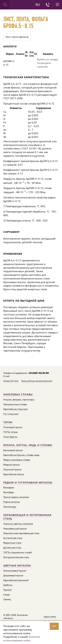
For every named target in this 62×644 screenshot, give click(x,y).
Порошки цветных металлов (18, 524)
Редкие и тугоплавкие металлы (28, 483)
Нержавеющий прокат (15, 529)
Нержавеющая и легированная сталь (27, 517)
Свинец (7, 599)
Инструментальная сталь (16, 557)
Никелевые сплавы (18, 394)
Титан (8, 422)
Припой (7, 590)
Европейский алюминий (16, 580)
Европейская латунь (14, 474)
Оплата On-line (11, 381)
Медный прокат (11, 465)
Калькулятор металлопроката (37, 381)
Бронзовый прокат (13, 450)
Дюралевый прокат (13, 575)
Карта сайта (50, 617)
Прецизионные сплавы (15, 404)
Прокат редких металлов (16, 497)
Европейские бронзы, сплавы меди (21, 455)
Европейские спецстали (15, 409)
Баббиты (8, 585)
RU (38, 5)
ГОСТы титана (10, 432)
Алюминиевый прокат (15, 571)
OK (54, 626)
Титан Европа (10, 437)
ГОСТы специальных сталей (18, 552)
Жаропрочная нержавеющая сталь (21, 533)
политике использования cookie (22, 639)
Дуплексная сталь (12, 548)
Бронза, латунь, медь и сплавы (28, 445)
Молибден (9, 492)
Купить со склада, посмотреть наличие (48, 63)
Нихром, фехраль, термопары (19, 400)
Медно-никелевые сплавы (17, 460)
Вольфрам (9, 487)
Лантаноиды (10, 507)
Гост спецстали (11, 414)
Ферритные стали (12, 543)
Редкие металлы (12, 502)
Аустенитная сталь (13, 538)
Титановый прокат (13, 427)
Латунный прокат (12, 469)
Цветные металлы (17, 566)
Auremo (14, 5)
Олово (7, 595)
